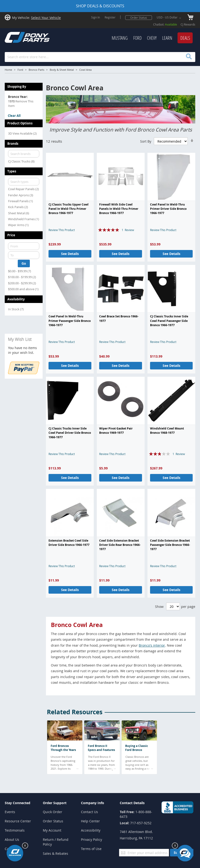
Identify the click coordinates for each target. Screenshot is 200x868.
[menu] (126, 38)
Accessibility (91, 830)
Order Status (139, 18)
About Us (12, 840)
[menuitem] (120, 38)
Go (24, 263)
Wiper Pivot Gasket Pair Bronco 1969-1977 (116, 431)
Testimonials (15, 830)
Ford (20, 70)
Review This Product (62, 230)
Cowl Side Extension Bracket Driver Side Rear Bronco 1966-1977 (120, 545)
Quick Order (53, 812)
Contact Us (89, 812)
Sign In (96, 17)
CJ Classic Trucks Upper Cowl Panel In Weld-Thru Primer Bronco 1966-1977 (69, 209)
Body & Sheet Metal (62, 70)
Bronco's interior (152, 645)
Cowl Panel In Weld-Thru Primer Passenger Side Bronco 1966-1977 (70, 321)
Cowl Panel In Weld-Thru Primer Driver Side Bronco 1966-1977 (168, 209)
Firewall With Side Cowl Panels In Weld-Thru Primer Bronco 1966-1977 (119, 209)
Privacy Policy (91, 840)
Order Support (55, 803)
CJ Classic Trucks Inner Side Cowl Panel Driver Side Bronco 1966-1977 (70, 433)
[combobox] (100, 57)
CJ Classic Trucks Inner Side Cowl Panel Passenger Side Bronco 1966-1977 (169, 321)
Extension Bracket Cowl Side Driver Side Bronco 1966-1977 (69, 543)
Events (10, 812)
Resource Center (18, 821)
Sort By (146, 141)
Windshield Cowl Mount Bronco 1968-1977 (167, 431)
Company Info (93, 803)
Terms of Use (91, 849)
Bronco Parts (36, 70)
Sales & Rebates (56, 853)
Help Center (90, 821)
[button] (170, 18)
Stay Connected (18, 803)
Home (8, 70)
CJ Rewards (188, 24)
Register (110, 17)
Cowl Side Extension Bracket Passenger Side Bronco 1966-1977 (170, 545)
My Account (52, 830)
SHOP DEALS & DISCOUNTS (100, 6)
